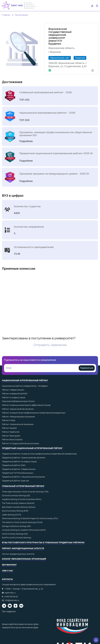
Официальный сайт (60, 58)
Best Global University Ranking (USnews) (19, 507)
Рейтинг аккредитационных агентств (23, 548)
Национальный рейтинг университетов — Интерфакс (25, 386)
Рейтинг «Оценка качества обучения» (18, 409)
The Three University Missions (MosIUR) (18, 503)
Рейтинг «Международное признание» (19, 417)
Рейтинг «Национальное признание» (18, 424)
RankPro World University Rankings (17, 538)
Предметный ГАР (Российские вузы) (18, 473)
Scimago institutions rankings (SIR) (16, 526)
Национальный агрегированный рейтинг (25, 380)
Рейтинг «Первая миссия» (13, 390)
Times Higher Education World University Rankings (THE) (25, 492)
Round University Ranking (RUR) (15, 511)
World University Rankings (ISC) (15, 534)
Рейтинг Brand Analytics (12, 440)
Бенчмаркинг (9, 565)
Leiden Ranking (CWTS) (12, 515)
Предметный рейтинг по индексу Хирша (19, 462)
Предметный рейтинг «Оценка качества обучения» (24, 458)
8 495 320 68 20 (11, 597)
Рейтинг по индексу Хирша (14, 397)
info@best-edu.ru (12, 600)
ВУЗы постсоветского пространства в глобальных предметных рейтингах (43, 543)
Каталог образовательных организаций (24, 559)
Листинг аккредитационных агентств (18, 554)
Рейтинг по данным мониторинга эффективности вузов (26, 405)
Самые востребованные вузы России (18, 401)
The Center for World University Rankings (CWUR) (22, 522)
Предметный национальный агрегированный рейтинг (32, 448)
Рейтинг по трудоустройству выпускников (20, 443)
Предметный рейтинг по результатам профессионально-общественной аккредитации (39, 454)
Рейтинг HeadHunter (11, 432)
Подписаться (87, 368)
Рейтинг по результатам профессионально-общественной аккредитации (34, 413)
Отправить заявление (50, 345)
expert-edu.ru (10, 593)
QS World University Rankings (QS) (16, 496)
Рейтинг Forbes (9, 420)
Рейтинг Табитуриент (11, 436)
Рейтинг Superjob (9, 428)
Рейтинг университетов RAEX (15, 394)
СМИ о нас (8, 571)
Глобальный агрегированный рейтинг (23, 486)
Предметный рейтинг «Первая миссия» (19, 469)
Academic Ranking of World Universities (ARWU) (22, 499)
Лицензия (80, 58)
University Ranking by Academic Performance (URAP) (24, 530)
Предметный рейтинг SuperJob (15, 481)
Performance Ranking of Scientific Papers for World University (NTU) (30, 518)
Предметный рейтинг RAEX (14, 465)
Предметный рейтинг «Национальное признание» (24, 477)
